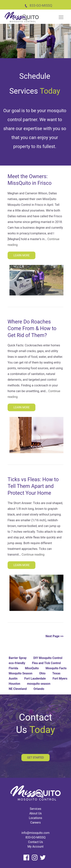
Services (35, 809)
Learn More (21, 255)
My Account (35, 847)
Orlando (39, 689)
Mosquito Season (21, 673)
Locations (35, 818)
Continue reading (33, 555)
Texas (56, 673)
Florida (13, 668)
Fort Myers (60, 679)
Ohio (42, 673)
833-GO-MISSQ (38, 5)
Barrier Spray (18, 658)
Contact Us (35, 842)
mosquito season (39, 684)
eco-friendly (17, 663)
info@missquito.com (36, 833)
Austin (13, 679)
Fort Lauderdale (35, 679)
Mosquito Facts (56, 668)
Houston (14, 684)
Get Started (35, 758)
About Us (35, 813)
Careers (35, 823)
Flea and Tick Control (46, 663)
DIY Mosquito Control (48, 658)
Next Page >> (54, 636)
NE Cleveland (18, 689)
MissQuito (32, 668)
